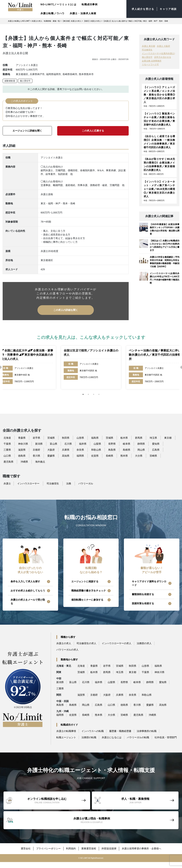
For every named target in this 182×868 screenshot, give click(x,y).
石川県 (68, 444)
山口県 (7, 456)
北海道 (7, 438)
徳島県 (22, 456)
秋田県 (66, 438)
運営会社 (26, 848)
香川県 (36, 456)
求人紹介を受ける (143, 9)
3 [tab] (94, 394)
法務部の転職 (89, 737)
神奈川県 (23, 444)
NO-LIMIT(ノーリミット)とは (58, 4)
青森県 (22, 438)
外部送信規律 (109, 848)
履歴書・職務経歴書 (120, 731)
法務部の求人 (144, 643)
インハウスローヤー (28, 483)
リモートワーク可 (150, 65)
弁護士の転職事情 (66, 731)
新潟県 (39, 444)
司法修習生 (147, 50)
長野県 (112, 444)
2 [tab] (88, 394)
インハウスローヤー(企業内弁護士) (158, 53)
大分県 (139, 456)
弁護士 (7, 483)
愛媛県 (51, 456)
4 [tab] (99, 394)
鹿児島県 (8, 462)
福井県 (83, 444)
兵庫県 (66, 450)
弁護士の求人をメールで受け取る (28, 602)
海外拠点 (40, 462)
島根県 (127, 450)
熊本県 (124, 456)
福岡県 (80, 456)
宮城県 (51, 438)
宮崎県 (153, 456)
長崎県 (109, 456)
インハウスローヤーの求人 (117, 643)
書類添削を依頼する (143, 594)
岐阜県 (127, 444)
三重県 (7, 450)
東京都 (168, 438)
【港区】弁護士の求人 (92, 21)
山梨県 (97, 444)
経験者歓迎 (10, 81)
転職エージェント (66, 737)
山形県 (80, 438)
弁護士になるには (112, 737)
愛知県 (156, 444)
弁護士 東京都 (148, 46)
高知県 (66, 456)
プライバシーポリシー (48, 848)
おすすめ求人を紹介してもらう (28, 591)
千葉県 (7, 444)
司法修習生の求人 (86, 643)
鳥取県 (112, 450)
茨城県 (109, 438)
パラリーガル (86, 483)
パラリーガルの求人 (67, 650)
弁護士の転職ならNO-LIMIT (19, 21)
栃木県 (124, 438)
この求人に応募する (93, 131)
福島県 (95, 438)
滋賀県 (22, 450)
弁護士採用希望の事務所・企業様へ (142, 848)
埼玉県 (153, 438)
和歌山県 (96, 450)
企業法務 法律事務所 (152, 61)
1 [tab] (83, 394)
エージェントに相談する (85, 581)
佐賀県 (95, 456)
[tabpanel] (91, 367)
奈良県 (80, 450)
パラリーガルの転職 (138, 737)
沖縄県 (24, 462)
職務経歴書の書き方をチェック (89, 591)
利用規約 (71, 848)
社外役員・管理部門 (166, 737)
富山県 (54, 444)
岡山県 (141, 450)
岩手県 (36, 438)
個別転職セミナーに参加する (87, 600)
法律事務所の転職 (147, 731)
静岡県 (141, 444)
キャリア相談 (168, 9)
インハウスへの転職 (93, 731)
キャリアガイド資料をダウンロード (149, 583)
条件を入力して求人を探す (25, 581)
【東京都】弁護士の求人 (72, 21)
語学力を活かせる (163, 57)
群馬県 (139, 438)
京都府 (36, 450)
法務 (69, 483)
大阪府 (51, 450)
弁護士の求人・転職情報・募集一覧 (46, 21)
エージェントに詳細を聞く (27, 131)
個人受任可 (25, 81)
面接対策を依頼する (143, 603)
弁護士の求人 (64, 643)
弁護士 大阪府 (163, 46)
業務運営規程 (89, 848)
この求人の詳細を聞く (66, 310)
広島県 (156, 450)
